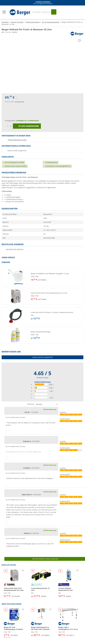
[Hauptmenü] (4, 12)
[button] (42, 277)
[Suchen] (54, 12)
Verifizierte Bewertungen (43, 382)
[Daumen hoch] (7, 431)
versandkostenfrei (20, 102)
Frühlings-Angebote (43, 2)
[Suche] (41, 12)
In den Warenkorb (27, 126)
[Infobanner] (43, 3)
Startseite (5, 22)
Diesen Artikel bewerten (43, 357)
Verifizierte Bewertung (50, 409)
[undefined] (57, 277)
